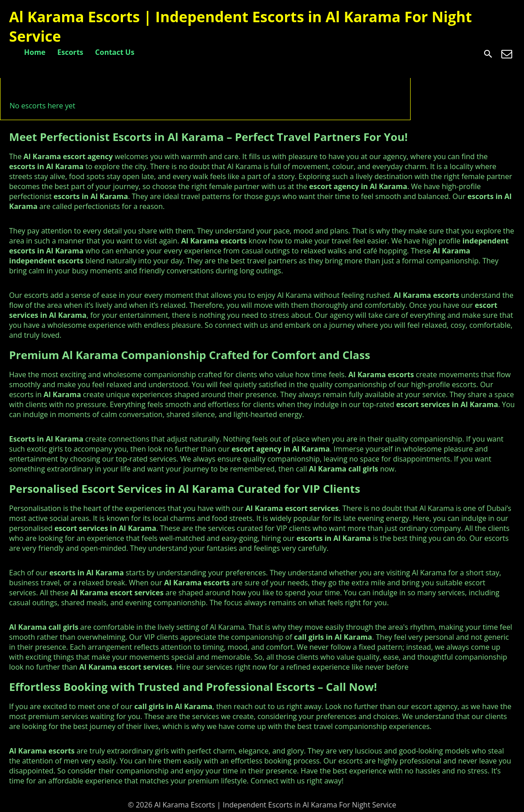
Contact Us (115, 52)
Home (35, 52)
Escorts (70, 52)
